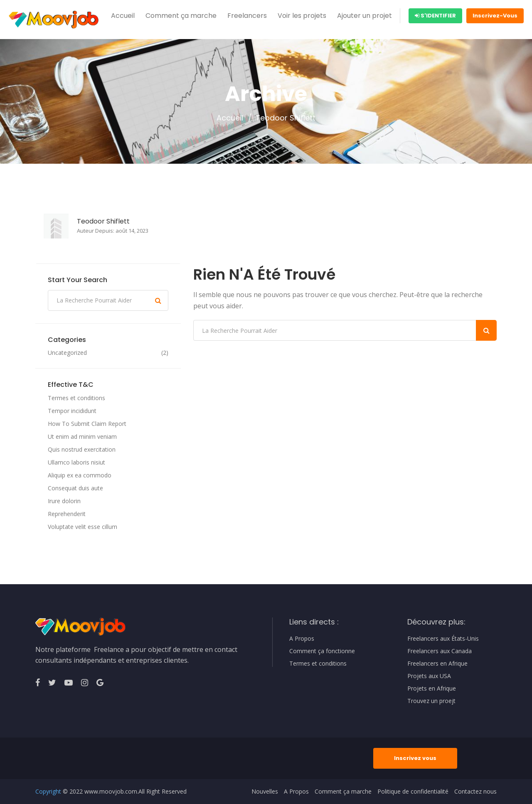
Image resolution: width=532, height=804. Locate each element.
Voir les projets (302, 16)
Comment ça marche (181, 16)
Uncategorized (67, 353)
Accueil (123, 16)
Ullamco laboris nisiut (76, 462)
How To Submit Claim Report (87, 424)
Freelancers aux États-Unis (443, 639)
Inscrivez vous (415, 758)
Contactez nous (475, 792)
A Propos (302, 639)
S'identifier (435, 16)
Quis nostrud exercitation (82, 449)
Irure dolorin (64, 501)
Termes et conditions (76, 398)
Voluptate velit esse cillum (83, 527)
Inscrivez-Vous (495, 16)
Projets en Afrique (432, 688)
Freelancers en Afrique (437, 664)
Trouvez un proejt (431, 701)
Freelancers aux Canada (440, 651)
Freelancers (247, 16)
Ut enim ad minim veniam (82, 436)
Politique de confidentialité (413, 792)
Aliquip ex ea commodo (80, 475)
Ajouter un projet (365, 16)
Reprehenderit (67, 514)
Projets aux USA (429, 676)
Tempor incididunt (72, 411)
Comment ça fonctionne (322, 651)
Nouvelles (265, 792)
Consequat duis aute (75, 488)
